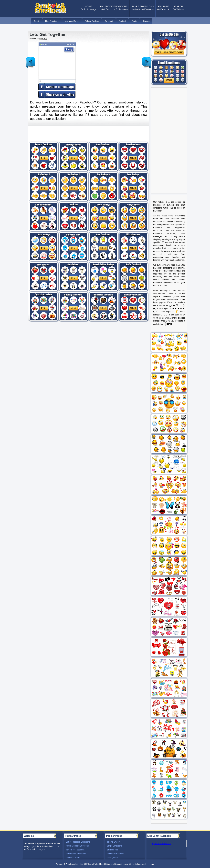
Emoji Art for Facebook (76, 854)
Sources (110, 864)
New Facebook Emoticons (77, 846)
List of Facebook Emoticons (78, 842)
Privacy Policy (92, 864)
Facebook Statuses (115, 854)
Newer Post (31, 60)
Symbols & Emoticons (161, 844)
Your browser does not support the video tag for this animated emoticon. (54, 67)
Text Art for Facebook (75, 850)
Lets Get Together (48, 34)
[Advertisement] (110, 65)
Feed (102, 864)
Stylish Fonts (113, 850)
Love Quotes (113, 858)
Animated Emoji (73, 858)
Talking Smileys (114, 842)
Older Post (147, 60)
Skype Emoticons (115, 846)
